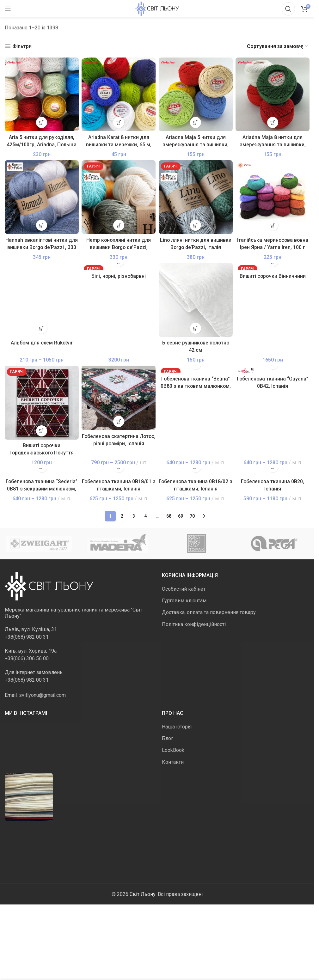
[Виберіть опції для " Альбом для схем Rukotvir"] (42, 328)
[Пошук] (288, 9)
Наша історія (177, 727)
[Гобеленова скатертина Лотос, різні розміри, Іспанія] (119, 398)
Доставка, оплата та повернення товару (209, 613)
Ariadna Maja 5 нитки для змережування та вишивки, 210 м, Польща (196, 144)
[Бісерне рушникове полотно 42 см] (196, 300)
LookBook (173, 750)
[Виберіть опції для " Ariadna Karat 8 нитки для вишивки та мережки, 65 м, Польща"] (119, 122)
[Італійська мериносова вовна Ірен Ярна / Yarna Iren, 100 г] (273, 197)
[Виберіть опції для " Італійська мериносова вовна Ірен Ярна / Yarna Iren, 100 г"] (273, 225)
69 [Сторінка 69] (181, 516)
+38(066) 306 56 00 (27, 659)
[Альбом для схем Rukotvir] (42, 300)
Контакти (173, 762)
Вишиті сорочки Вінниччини (273, 276)
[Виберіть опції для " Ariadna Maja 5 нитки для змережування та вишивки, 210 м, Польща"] (196, 122)
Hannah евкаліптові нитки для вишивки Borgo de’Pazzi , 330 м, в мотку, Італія (42, 247)
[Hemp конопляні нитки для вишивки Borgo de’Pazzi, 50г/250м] (119, 197)
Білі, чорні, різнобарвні (119, 276)
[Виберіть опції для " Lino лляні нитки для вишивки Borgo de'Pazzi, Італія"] (196, 225)
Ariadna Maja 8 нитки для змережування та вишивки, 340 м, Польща (273, 144)
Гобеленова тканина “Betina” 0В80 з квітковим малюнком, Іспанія (196, 386)
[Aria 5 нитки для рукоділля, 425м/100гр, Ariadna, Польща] (42, 94)
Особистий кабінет (184, 589)
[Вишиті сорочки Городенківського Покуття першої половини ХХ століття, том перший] (42, 403)
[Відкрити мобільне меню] (8, 9)
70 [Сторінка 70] (192, 516)
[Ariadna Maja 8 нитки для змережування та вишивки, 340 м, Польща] (273, 94)
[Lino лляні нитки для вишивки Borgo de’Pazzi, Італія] (196, 197)
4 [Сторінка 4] (145, 516)
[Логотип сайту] (157, 8)
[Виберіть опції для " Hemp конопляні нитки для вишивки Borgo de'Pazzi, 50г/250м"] (119, 225)
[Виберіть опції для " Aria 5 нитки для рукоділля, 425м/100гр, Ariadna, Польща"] (42, 122)
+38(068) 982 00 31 (27, 637)
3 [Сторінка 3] (134, 516)
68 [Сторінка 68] (169, 516)
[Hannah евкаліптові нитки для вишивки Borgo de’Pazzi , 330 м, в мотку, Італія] (42, 197)
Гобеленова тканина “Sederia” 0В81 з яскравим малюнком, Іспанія (42, 489)
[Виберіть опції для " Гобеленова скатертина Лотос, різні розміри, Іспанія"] (119, 421)
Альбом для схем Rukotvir (42, 343)
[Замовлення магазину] (278, 46)
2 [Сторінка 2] (122, 516)
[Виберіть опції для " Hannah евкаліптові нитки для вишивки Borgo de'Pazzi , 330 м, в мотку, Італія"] (42, 225)
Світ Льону (143, 894)
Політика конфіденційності (194, 624)
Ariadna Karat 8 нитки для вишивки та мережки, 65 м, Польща (119, 144)
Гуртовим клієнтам (184, 601)
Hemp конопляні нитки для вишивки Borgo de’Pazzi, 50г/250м (119, 247)
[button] (196, 328)
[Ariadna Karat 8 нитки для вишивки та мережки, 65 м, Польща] (119, 94)
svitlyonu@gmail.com (42, 695)
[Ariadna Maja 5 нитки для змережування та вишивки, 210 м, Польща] (196, 94)
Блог (168, 739)
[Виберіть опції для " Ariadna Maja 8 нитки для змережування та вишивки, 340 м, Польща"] (273, 122)
